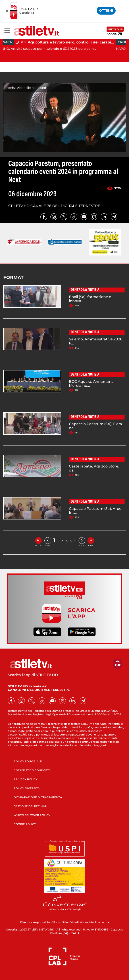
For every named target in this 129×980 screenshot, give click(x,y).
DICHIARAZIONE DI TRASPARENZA (38, 797)
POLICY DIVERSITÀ (27, 788)
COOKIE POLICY (25, 824)
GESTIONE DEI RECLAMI (30, 806)
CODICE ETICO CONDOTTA (32, 770)
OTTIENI (106, 10)
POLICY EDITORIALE (28, 761)
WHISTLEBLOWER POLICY (32, 815)
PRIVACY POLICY (26, 779)
